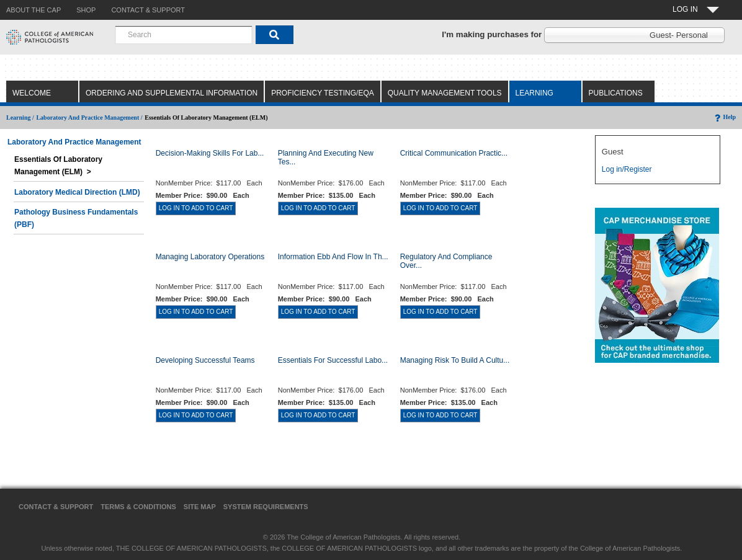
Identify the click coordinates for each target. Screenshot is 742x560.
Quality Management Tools (445, 93)
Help (724, 117)
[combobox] (184, 35)
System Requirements (266, 507)
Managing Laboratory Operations (210, 257)
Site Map (200, 507)
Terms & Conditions (138, 507)
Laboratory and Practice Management (74, 142)
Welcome (32, 93)
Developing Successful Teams (205, 360)
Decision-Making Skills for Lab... (210, 153)
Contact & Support (56, 507)
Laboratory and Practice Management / (89, 118)
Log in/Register (627, 169)
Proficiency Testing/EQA (323, 93)
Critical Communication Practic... (454, 153)
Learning (534, 93)
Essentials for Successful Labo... (333, 360)
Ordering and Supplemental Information (172, 93)
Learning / (20, 118)
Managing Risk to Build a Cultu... (455, 360)
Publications (616, 93)
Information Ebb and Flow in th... (333, 257)
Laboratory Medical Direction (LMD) (77, 192)
